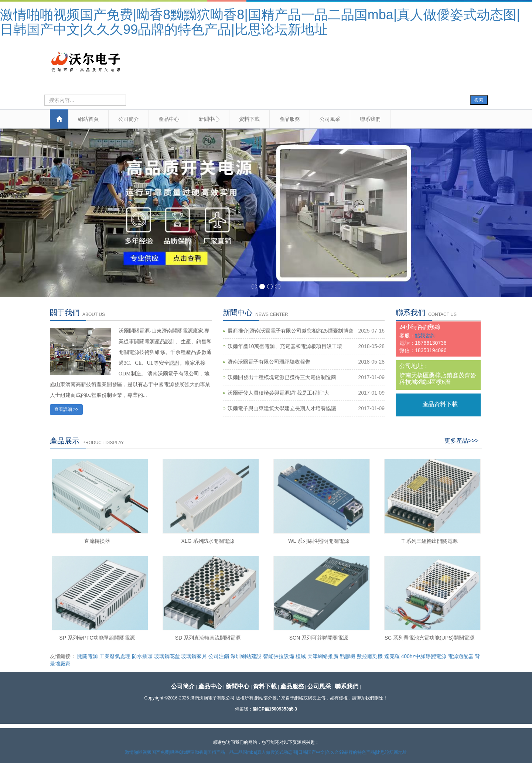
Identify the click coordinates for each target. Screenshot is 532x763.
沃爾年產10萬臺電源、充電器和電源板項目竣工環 (285, 346)
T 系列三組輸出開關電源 (429, 541)
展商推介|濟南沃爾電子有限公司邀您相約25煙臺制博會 (291, 331)
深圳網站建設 (246, 656)
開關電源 (88, 656)
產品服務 (290, 119)
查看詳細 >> (66, 409)
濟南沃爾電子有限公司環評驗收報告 (269, 362)
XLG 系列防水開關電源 (208, 541)
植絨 (301, 656)
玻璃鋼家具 (194, 656)
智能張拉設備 (279, 656)
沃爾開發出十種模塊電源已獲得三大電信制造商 (282, 377)
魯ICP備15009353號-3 (275, 709)
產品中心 (169, 119)
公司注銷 (219, 656)
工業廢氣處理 (115, 656)
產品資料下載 (440, 404)
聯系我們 (370, 119)
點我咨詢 (425, 335)
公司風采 (330, 119)
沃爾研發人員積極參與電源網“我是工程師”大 (278, 393)
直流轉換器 (97, 541)
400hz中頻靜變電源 (423, 656)
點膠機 (348, 656)
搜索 (479, 100)
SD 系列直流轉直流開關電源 (208, 638)
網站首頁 (88, 119)
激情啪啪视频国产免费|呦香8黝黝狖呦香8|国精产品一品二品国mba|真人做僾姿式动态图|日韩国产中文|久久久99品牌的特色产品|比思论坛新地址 (260, 22)
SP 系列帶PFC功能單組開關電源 (97, 638)
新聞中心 (209, 119)
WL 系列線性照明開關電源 (318, 541)
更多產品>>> (461, 441)
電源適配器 (461, 656)
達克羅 (392, 656)
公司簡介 (129, 119)
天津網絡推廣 (323, 656)
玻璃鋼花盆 (167, 656)
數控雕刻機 (370, 656)
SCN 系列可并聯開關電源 (319, 638)
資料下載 (249, 119)
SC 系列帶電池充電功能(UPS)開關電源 (429, 638)
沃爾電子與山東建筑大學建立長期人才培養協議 (282, 408)
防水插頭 (142, 656)
